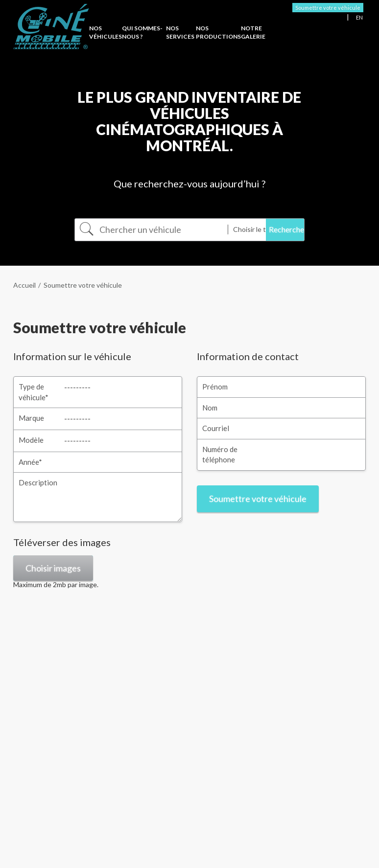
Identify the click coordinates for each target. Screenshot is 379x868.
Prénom (215, 387)
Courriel (216, 428)
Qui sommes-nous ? (142, 32)
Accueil (24, 285)
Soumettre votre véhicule (328, 8)
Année (30, 462)
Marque (31, 418)
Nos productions (218, 32)
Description (38, 482)
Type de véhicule (34, 392)
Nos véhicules (106, 32)
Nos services (180, 32)
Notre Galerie (253, 32)
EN (359, 17)
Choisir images (53, 568)
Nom (210, 408)
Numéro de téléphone (220, 454)
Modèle (31, 440)
